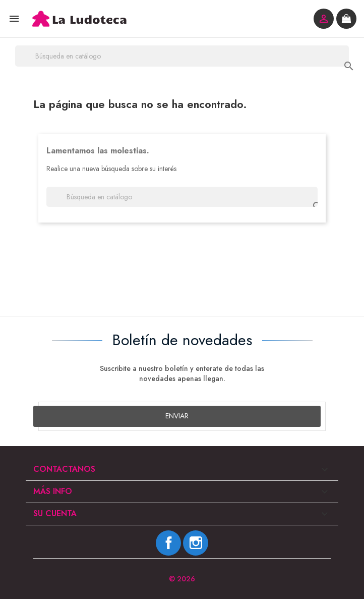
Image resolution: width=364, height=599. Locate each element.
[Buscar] (182, 56)
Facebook (168, 543)
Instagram (196, 543)
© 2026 (182, 579)
